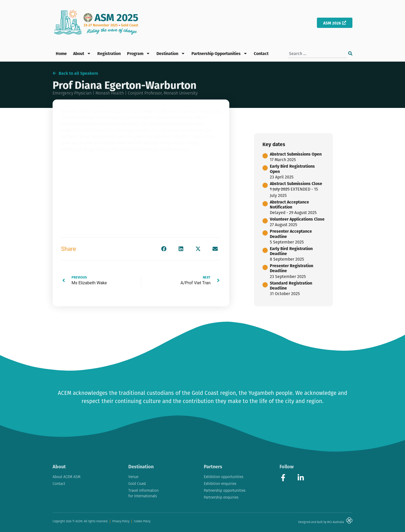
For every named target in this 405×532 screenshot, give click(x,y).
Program (139, 53)
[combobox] (318, 54)
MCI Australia (336, 522)
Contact (261, 53)
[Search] (350, 54)
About (82, 53)
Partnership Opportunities (219, 53)
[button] (164, 249)
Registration (109, 53)
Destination (171, 53)
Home (61, 53)
